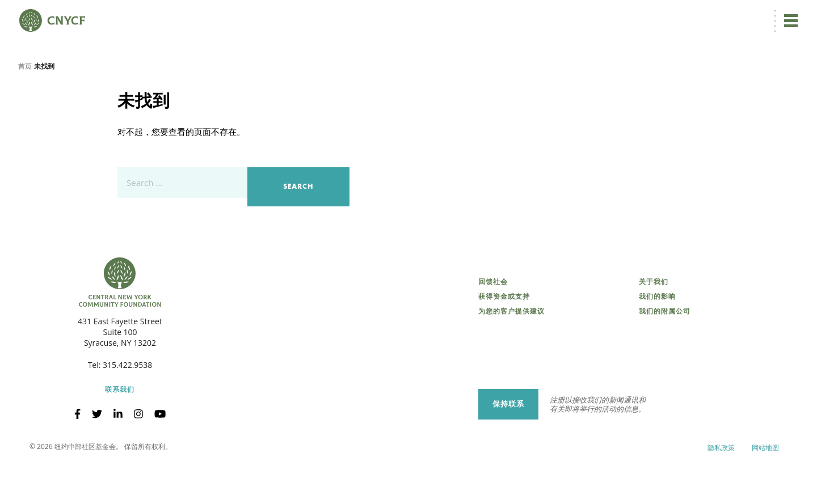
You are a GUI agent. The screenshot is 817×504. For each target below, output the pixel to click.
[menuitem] (602, 15)
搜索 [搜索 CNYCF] (786, 15)
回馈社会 (493, 321)
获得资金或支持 (504, 336)
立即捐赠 (561, 15)
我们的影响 (657, 336)
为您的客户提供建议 (511, 350)
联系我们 (120, 429)
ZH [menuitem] (604, 15)
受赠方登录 (692, 15)
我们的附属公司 (665, 350)
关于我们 (654, 321)
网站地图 (765, 487)
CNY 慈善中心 (742, 15)
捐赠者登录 (646, 15)
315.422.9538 (127, 404)
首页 (25, 105)
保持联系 (508, 442)
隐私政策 (721, 487)
